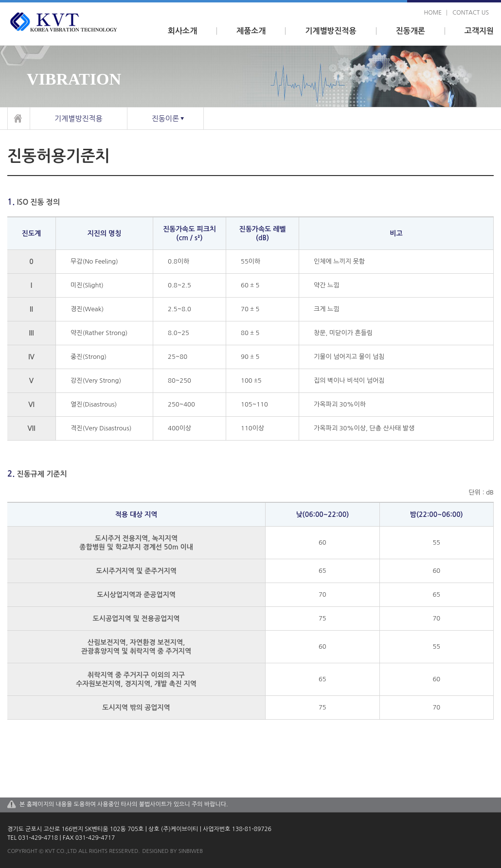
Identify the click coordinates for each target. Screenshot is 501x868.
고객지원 (479, 31)
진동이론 (165, 118)
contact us (471, 13)
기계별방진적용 (331, 31)
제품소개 (251, 31)
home (433, 13)
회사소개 (182, 31)
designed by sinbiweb (173, 851)
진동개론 (411, 31)
